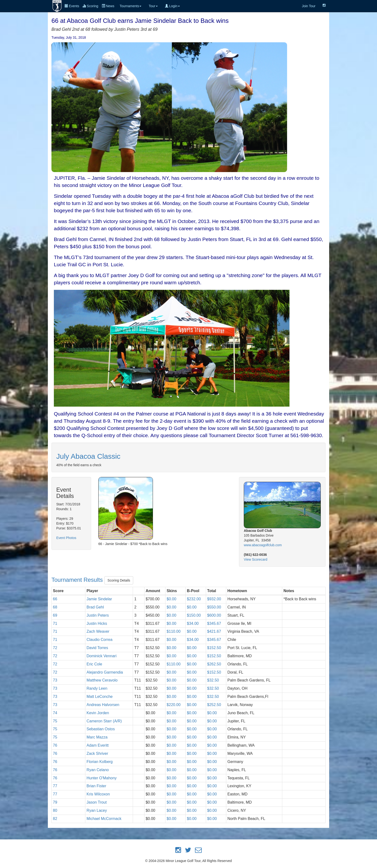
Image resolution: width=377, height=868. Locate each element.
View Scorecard (256, 559)
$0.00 (171, 599)
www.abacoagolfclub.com (263, 545)
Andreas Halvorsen (103, 705)
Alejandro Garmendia (105, 672)
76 (55, 745)
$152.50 (214, 648)
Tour (153, 6)
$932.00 (214, 599)
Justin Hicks (97, 623)
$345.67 (214, 623)
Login (172, 6)
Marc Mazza (97, 737)
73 (55, 680)
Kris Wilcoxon (98, 794)
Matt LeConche (100, 697)
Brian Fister (96, 786)
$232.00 (194, 599)
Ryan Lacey (97, 810)
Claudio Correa (100, 640)
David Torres (97, 648)
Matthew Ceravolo (102, 680)
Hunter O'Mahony (102, 778)
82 (55, 819)
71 (55, 623)
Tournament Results (78, 580)
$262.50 (214, 664)
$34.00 (193, 623)
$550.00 (214, 607)
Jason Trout (97, 802)
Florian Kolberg (100, 762)
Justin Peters (98, 615)
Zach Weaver (98, 631)
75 (55, 721)
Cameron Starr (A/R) (104, 721)
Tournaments (130, 6)
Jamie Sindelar (99, 599)
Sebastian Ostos (101, 729)
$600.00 (214, 615)
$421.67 (214, 631)
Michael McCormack (104, 819)
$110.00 (174, 631)
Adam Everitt (98, 745)
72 (55, 648)
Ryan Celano (98, 770)
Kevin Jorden (98, 713)
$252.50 (214, 705)
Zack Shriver (97, 753)
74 (55, 713)
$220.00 (174, 705)
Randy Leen (97, 688)
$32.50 (213, 680)
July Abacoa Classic (88, 456)
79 (55, 802)
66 (55, 599)
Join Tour (309, 6)
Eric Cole (94, 664)
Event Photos (66, 538)
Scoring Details (119, 580)
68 (55, 607)
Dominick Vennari (102, 656)
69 (55, 615)
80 (55, 810)
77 (55, 786)
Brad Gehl (95, 607)
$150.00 (194, 615)
